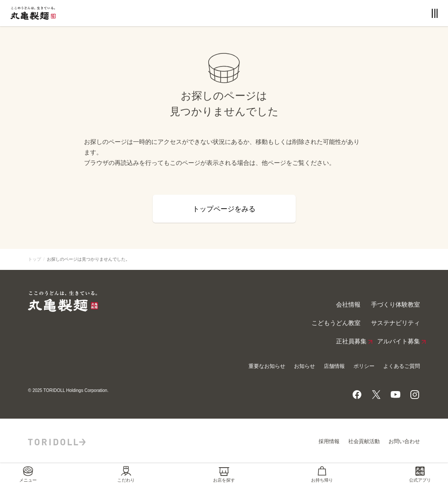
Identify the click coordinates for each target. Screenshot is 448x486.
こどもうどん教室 (336, 323)
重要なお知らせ (267, 366)
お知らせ (304, 366)
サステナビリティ (395, 323)
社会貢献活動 (364, 441)
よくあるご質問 (402, 366)
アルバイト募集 (399, 342)
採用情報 (329, 441)
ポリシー (364, 366)
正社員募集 (351, 342)
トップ (35, 259)
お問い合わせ (404, 441)
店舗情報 (334, 366)
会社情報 (348, 305)
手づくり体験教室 (395, 305)
